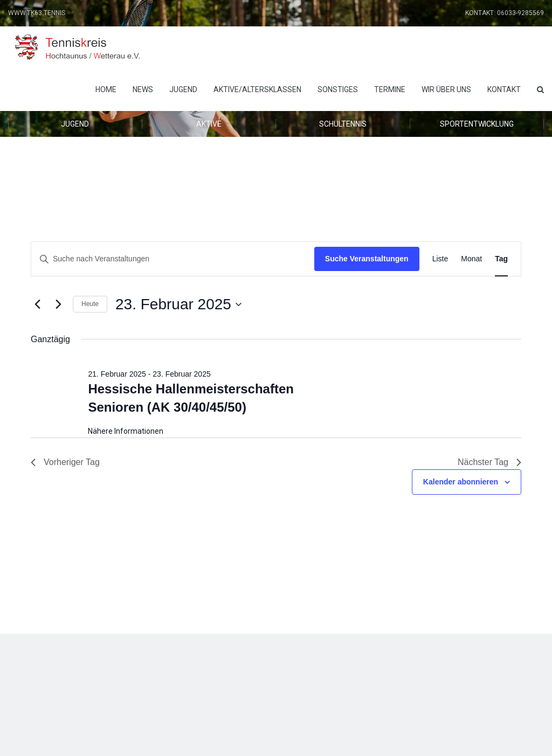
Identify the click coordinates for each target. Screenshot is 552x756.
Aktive (209, 124)
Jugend (183, 89)
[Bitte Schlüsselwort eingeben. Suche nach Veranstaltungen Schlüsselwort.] (173, 259)
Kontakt (504, 89)
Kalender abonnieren (461, 482)
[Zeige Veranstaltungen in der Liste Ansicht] (440, 259)
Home (106, 89)
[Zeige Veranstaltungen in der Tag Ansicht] (501, 259)
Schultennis (343, 124)
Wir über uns (446, 89)
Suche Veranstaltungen (367, 259)
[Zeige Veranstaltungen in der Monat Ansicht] (471, 259)
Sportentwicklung (477, 124)
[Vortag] (37, 304)
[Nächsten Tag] (58, 304)
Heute (90, 304)
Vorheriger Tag (65, 462)
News (143, 89)
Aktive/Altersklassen (257, 89)
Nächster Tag (489, 462)
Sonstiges (338, 89)
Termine (390, 89)
